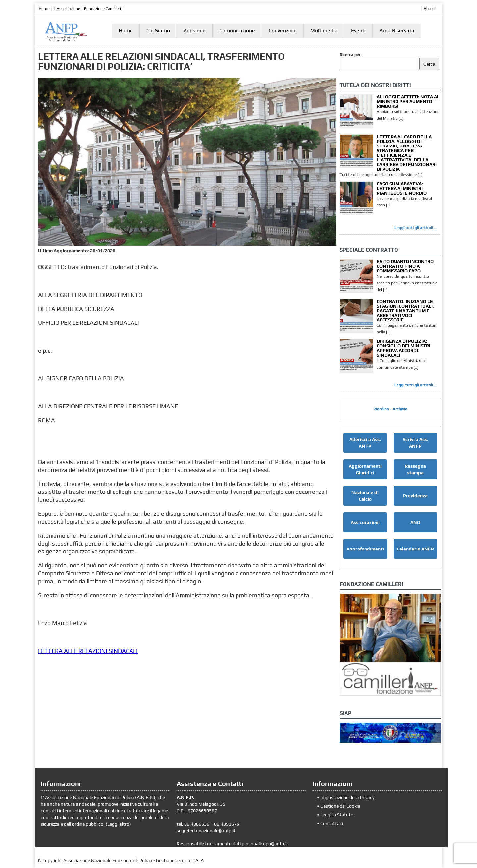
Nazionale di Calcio (365, 496)
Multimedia (324, 31)
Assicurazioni (365, 522)
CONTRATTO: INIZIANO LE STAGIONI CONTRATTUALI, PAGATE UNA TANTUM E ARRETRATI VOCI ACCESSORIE (405, 311)
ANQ (415, 522)
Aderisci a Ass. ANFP (365, 443)
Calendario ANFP (415, 549)
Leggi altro (118, 824)
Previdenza (415, 496)
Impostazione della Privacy (347, 797)
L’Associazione (67, 9)
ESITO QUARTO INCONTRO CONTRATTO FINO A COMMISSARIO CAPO (405, 266)
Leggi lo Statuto (337, 815)
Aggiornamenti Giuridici (365, 469)
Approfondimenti (365, 549)
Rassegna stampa (415, 469)
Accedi (430, 9)
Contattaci (332, 823)
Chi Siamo (158, 31)
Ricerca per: (351, 55)
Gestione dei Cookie (340, 806)
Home (44, 9)
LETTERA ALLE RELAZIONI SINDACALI (88, 651)
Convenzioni (283, 31)
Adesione (195, 31)
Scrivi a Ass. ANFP (416, 443)
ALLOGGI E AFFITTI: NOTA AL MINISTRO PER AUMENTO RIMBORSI (408, 101)
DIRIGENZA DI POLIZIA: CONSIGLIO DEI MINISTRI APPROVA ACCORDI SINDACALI (403, 348)
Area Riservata (397, 31)
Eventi (358, 31)
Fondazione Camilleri (103, 9)
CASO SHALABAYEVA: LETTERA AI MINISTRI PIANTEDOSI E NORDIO (402, 188)
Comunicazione (237, 31)
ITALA (198, 860)
